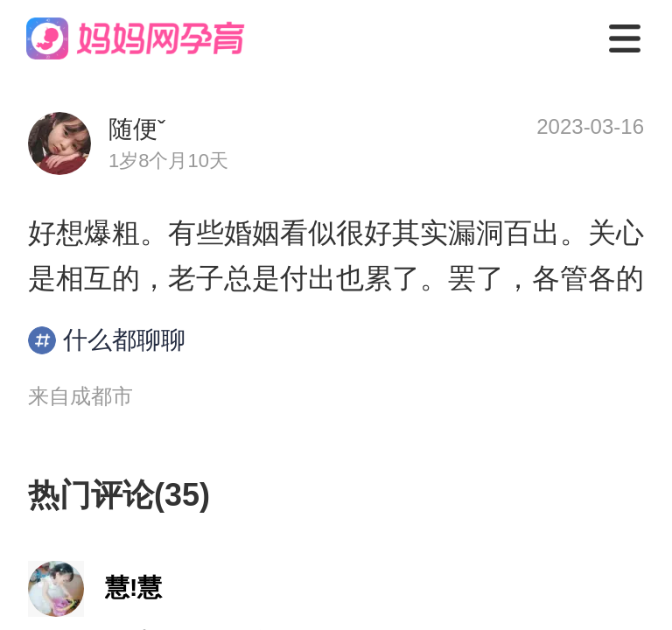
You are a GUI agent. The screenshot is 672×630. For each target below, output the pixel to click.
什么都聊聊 (107, 340)
